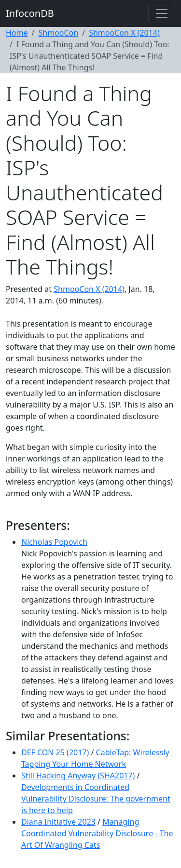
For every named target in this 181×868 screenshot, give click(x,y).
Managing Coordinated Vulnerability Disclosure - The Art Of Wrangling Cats (97, 833)
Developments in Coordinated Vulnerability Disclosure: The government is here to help (96, 799)
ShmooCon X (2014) (124, 33)
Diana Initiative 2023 (58, 822)
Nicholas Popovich (54, 542)
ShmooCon (58, 33)
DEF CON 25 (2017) (55, 752)
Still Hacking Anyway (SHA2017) (78, 776)
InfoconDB (30, 13)
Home (17, 33)
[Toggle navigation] (162, 13)
